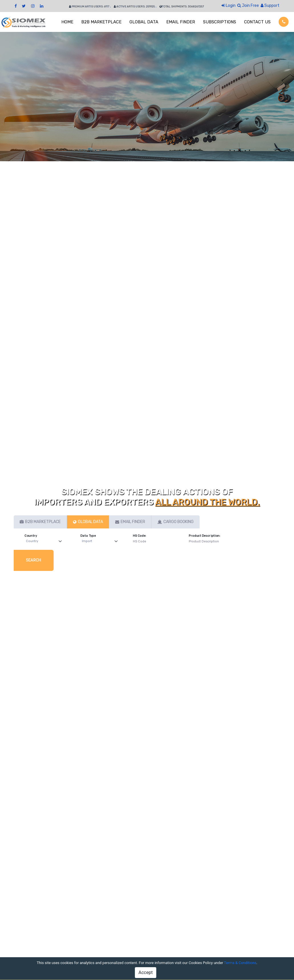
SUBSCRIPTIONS (220, 22)
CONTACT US (257, 22)
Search (34, 560)
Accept (146, 972)
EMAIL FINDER (181, 22)
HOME (67, 22)
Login (229, 6)
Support (270, 6)
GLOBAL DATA (144, 22)
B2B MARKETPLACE (101, 22)
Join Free (248, 6)
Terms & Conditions (240, 963)
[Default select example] (45, 541)
